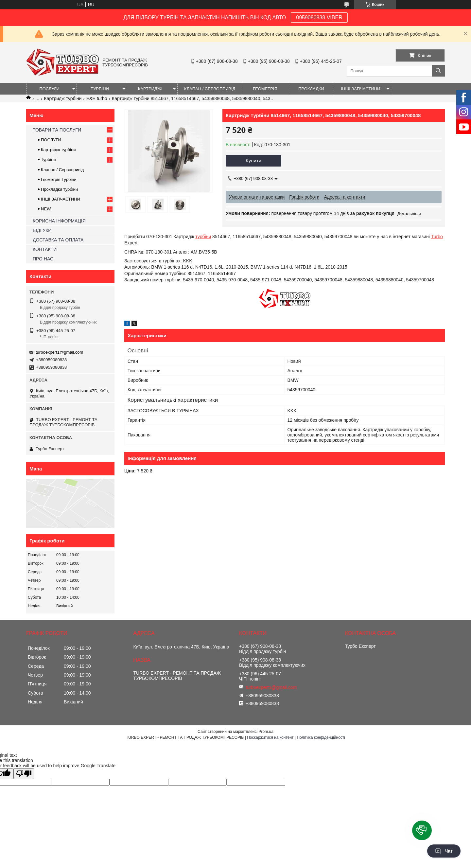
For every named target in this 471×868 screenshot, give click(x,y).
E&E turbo (97, 98)
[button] (422, 830)
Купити (253, 160)
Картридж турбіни (63, 98)
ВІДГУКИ (42, 230)
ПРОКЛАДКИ (311, 89)
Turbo (437, 237)
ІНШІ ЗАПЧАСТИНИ (360, 89)
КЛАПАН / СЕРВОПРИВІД (210, 89)
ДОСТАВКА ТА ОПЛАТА (58, 240)
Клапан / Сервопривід (62, 170)
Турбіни (48, 159)
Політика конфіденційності (321, 737)
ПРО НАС (43, 259)
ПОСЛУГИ (49, 89)
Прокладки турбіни (59, 189)
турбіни (203, 237)
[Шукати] (438, 71)
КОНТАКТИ (45, 249)
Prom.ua (266, 732)
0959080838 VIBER (319, 18)
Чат (444, 851)
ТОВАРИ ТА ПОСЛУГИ (57, 130)
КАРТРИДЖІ (150, 89)
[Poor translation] (24, 774)
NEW (46, 209)
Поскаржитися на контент (270, 737)
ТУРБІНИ (100, 89)
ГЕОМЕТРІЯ (265, 89)
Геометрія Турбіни (59, 179)
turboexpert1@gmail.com (59, 352)
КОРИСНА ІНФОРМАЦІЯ (59, 221)
